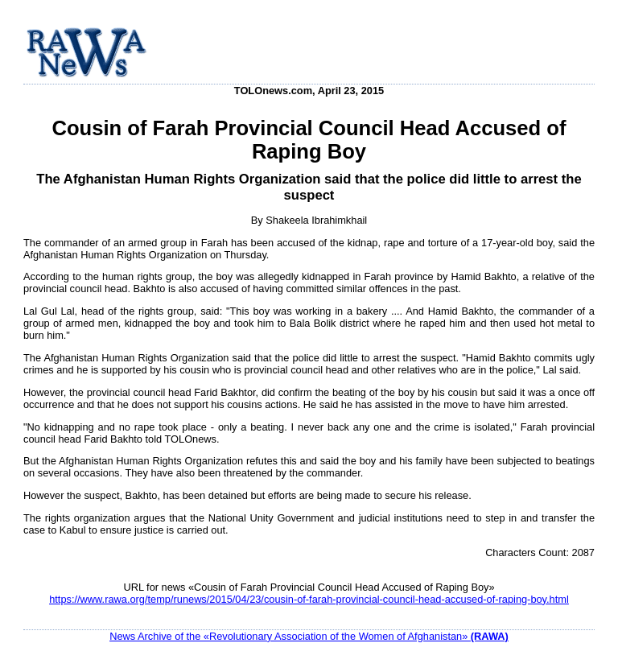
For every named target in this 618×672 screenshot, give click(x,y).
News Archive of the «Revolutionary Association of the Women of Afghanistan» (309, 636)
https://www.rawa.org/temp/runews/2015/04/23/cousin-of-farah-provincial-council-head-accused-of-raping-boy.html (309, 599)
